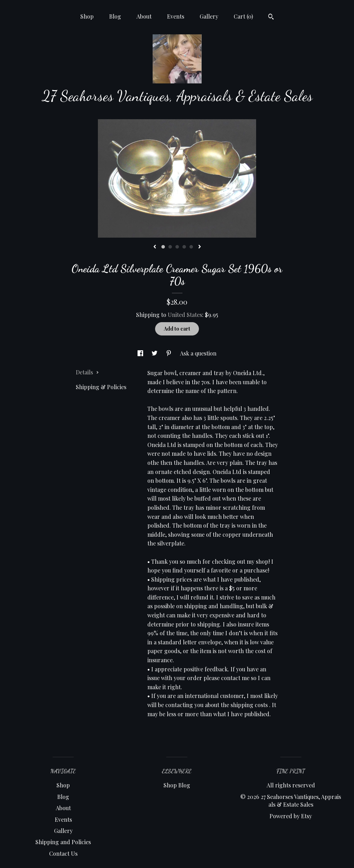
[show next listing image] (200, 247)
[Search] (271, 18)
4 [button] (184, 247)
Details (87, 372)
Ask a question (198, 353)
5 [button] (191, 247)
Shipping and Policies (63, 842)
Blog (115, 16)
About (144, 16)
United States (185, 315)
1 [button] (163, 247)
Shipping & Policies (101, 387)
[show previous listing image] (155, 247)
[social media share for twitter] (155, 353)
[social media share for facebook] (141, 353)
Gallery (209, 16)
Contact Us (63, 853)
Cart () (243, 16)
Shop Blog (177, 785)
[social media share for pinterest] (169, 353)
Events (176, 16)
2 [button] (170, 247)
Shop (87, 16)
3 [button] (177, 247)
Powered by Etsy (291, 816)
